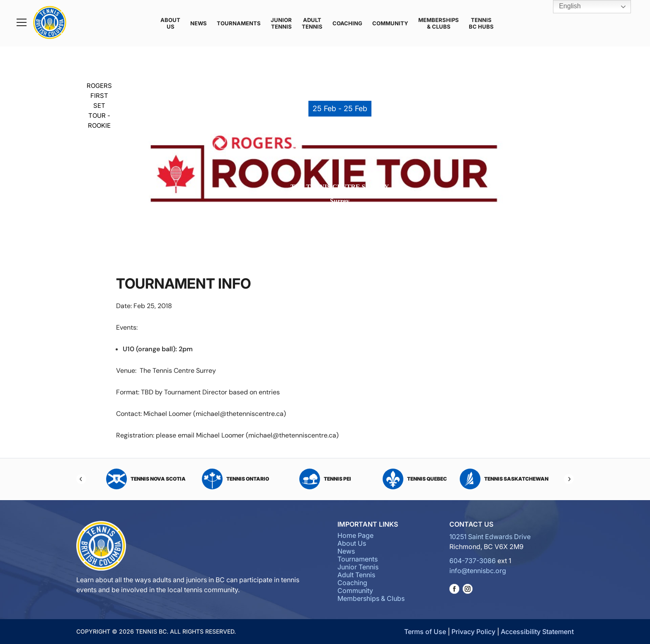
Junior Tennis (281, 23)
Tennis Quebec (415, 479)
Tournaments (239, 23)
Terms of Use (425, 632)
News (199, 23)
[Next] (569, 479)
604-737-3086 (473, 561)
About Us (170, 23)
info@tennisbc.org (478, 571)
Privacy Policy (473, 632)
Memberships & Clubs (439, 23)
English (564, 7)
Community (390, 23)
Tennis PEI (325, 479)
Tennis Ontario (235, 479)
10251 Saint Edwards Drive (490, 537)
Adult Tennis (312, 23)
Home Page (355, 535)
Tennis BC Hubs (481, 23)
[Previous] (81, 479)
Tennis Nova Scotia (146, 479)
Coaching (347, 23)
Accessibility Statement (537, 632)
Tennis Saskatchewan (504, 479)
